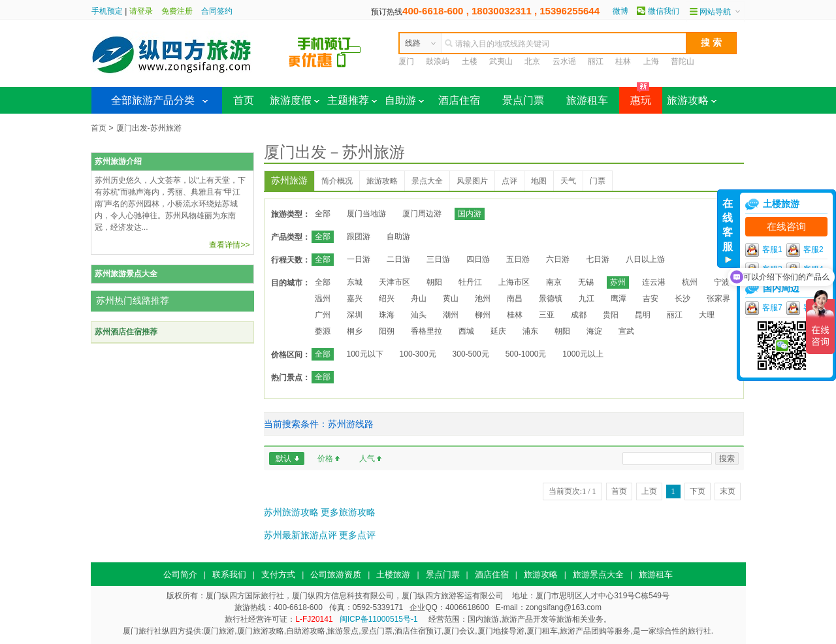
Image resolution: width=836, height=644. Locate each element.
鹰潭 (619, 298)
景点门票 (523, 100)
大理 (707, 315)
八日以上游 (645, 259)
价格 (325, 459)
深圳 (355, 315)
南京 (554, 282)
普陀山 (683, 61)
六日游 (558, 259)
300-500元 (471, 354)
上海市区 (514, 282)
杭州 (690, 282)
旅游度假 (295, 100)
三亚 (547, 315)
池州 (483, 298)
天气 (568, 181)
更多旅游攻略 (348, 512)
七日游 (598, 259)
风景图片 (472, 181)
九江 (587, 298)
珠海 (387, 315)
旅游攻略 (692, 100)
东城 (355, 282)
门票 (598, 181)
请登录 (141, 11)
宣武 (626, 331)
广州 (323, 315)
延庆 (498, 331)
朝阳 (434, 282)
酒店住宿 (459, 100)
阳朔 (387, 331)
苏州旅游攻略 (291, 512)
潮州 (451, 315)
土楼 (470, 61)
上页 (649, 491)
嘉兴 (355, 298)
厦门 (406, 61)
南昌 (515, 298)
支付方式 (278, 574)
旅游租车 (587, 100)
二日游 (398, 259)
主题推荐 (352, 100)
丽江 (596, 61)
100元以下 (365, 354)
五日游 (518, 259)
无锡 (586, 282)
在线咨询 (786, 227)
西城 (466, 331)
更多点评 (357, 535)
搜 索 (711, 42)
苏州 (618, 282)
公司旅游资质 (336, 574)
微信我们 (664, 11)
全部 (323, 214)
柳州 (483, 315)
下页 (698, 491)
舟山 (419, 298)
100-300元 (418, 354)
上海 (651, 61)
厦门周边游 (422, 214)
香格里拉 (426, 331)
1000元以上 (583, 354)
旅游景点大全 (598, 574)
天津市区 (394, 282)
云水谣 (564, 61)
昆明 (643, 315)
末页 (728, 491)
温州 (323, 298)
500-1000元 (526, 354)
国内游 (470, 214)
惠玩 (635, 96)
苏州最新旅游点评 (300, 535)
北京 (532, 61)
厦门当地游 (366, 214)
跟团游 (359, 236)
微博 (620, 11)
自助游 (404, 100)
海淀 (594, 331)
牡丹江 (470, 282)
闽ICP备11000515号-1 (379, 619)
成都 (579, 315)
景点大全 (427, 181)
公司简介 (180, 574)
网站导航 (715, 12)
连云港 (654, 282)
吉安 (651, 298)
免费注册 (177, 11)
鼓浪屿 (438, 61)
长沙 (683, 298)
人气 (367, 459)
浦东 (530, 331)
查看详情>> (229, 245)
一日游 (359, 259)
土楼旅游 (393, 574)
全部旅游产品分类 (153, 100)
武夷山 (501, 61)
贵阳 (611, 315)
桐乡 (355, 331)
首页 (244, 100)
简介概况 (337, 181)
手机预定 (107, 11)
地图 (539, 181)
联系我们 (229, 574)
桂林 (623, 61)
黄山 (451, 298)
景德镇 (551, 298)
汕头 (419, 315)
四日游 (478, 259)
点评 (509, 181)
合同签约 (217, 11)
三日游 (438, 259)
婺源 (323, 331)
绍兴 (387, 298)
